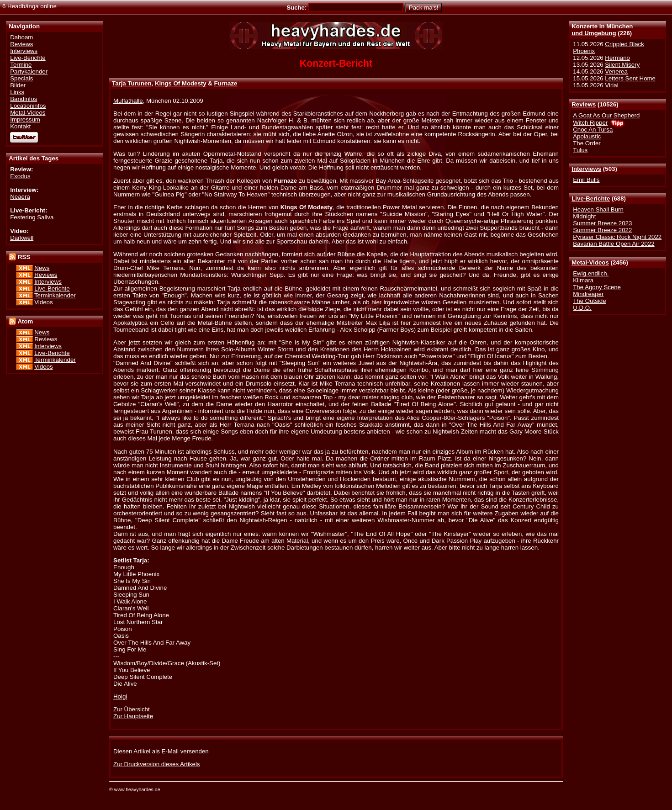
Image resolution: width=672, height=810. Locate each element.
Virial (611, 85)
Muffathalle (128, 101)
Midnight (584, 216)
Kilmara (583, 280)
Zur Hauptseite (133, 716)
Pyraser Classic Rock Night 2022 (617, 237)
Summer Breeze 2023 (602, 223)
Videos (43, 302)
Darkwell (22, 238)
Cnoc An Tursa (593, 130)
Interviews (586, 169)
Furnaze (226, 83)
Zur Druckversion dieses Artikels (156, 764)
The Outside (589, 301)
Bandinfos (24, 99)
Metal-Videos (590, 262)
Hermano (617, 58)
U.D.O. (582, 308)
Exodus (20, 176)
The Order (587, 143)
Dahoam (21, 37)
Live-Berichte (591, 199)
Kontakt (20, 126)
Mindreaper (588, 294)
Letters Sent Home (630, 78)
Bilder (18, 85)
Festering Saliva (32, 217)
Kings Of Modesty (181, 83)
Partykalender (29, 71)
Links (17, 92)
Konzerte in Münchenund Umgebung (602, 30)
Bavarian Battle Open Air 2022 (614, 244)
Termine (21, 65)
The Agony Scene (597, 287)
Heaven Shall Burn (598, 209)
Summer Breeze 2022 (602, 230)
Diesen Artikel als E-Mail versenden (161, 751)
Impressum (25, 119)
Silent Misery (622, 65)
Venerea (616, 71)
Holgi (120, 696)
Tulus (580, 150)
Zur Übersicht (132, 709)
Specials (21, 78)
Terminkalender (55, 295)
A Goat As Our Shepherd (606, 115)
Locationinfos (28, 106)
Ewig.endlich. (591, 273)
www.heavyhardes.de (137, 789)
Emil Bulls (586, 180)
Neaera (20, 197)
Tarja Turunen (132, 83)
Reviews (584, 104)
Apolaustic (587, 136)
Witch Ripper (590, 123)
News (42, 268)
